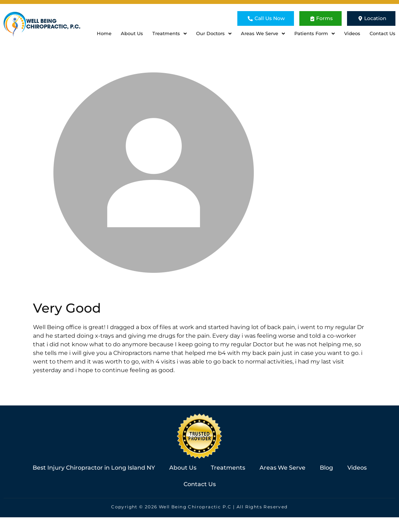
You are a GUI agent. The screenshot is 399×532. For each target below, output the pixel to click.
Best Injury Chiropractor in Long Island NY (94, 468)
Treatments (170, 33)
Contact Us (383, 33)
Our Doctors (214, 33)
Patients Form (315, 33)
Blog (326, 468)
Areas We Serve (263, 33)
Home (104, 33)
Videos (352, 33)
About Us (132, 33)
